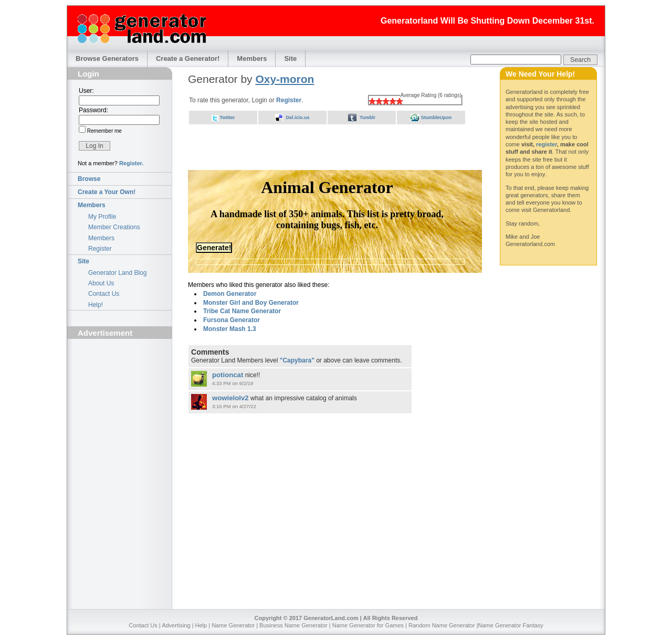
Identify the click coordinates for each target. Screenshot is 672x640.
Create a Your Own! (107, 192)
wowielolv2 (230, 398)
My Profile (102, 217)
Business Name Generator (293, 625)
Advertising (176, 625)
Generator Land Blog (117, 273)
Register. (131, 163)
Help (201, 625)
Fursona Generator (232, 320)
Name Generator (233, 625)
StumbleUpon (437, 118)
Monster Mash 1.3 (230, 329)
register (547, 144)
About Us (101, 283)
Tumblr (367, 118)
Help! (96, 305)
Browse (89, 179)
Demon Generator (230, 294)
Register (100, 249)
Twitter (228, 118)
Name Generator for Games (368, 625)
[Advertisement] (120, 402)
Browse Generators (107, 58)
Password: (93, 110)
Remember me (104, 131)
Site (290, 58)
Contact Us (104, 294)
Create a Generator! (188, 58)
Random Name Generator (442, 625)
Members (252, 58)
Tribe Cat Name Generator (242, 311)
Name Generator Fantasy (511, 625)
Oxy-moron (285, 79)
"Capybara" (297, 360)
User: (86, 91)
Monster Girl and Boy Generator (251, 303)
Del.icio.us (297, 118)
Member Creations (114, 227)
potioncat (228, 375)
